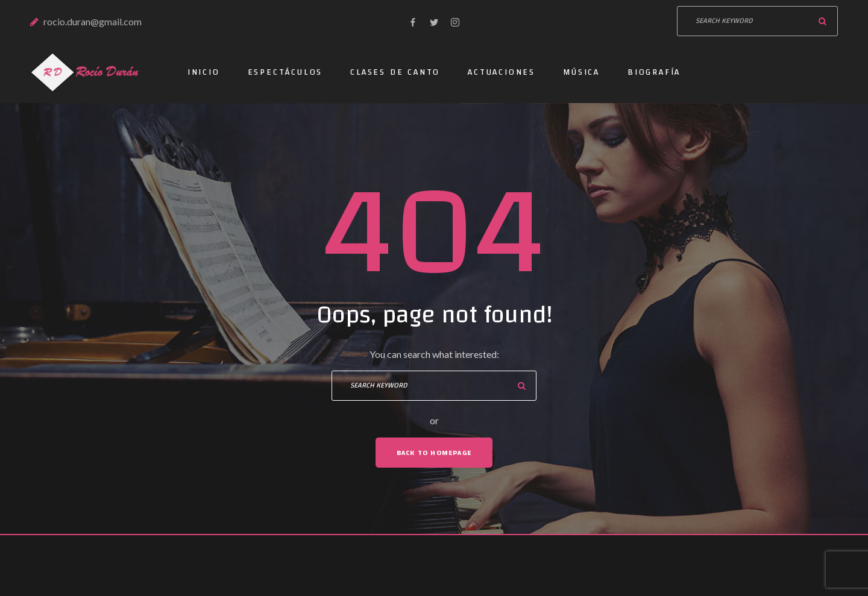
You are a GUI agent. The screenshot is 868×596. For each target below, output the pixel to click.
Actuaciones (502, 72)
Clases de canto (395, 72)
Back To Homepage (434, 453)
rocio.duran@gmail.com (93, 21)
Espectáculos (285, 72)
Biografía (654, 72)
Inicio (204, 72)
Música (581, 72)
